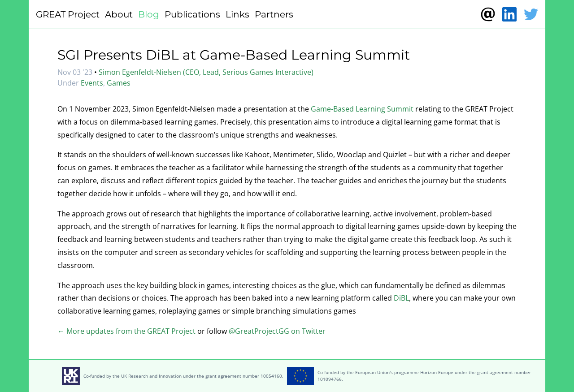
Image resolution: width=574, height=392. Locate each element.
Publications (192, 14)
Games (119, 83)
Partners (274, 14)
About (119, 14)
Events (92, 83)
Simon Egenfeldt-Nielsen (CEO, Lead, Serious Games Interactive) (206, 72)
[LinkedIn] (509, 14)
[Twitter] (531, 14)
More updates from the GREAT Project (130, 331)
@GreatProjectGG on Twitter (277, 331)
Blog (149, 14)
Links (237, 14)
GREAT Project (68, 14)
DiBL (401, 298)
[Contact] (488, 14)
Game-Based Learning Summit (362, 109)
